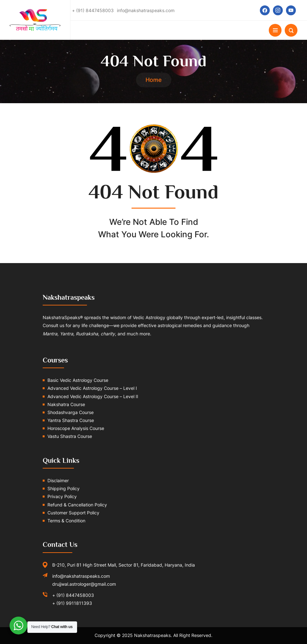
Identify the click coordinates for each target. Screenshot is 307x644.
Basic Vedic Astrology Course (78, 380)
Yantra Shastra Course (71, 420)
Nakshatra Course (66, 404)
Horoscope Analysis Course (76, 428)
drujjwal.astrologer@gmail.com (84, 584)
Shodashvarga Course (71, 412)
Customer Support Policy (73, 513)
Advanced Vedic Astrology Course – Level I (92, 388)
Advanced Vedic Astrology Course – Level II (93, 396)
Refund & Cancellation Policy (77, 505)
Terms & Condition (66, 521)
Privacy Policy (62, 496)
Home (154, 80)
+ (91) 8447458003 (73, 595)
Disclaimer (58, 480)
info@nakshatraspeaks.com (81, 576)
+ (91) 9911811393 (72, 603)
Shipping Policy (64, 488)
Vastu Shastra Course (70, 436)
